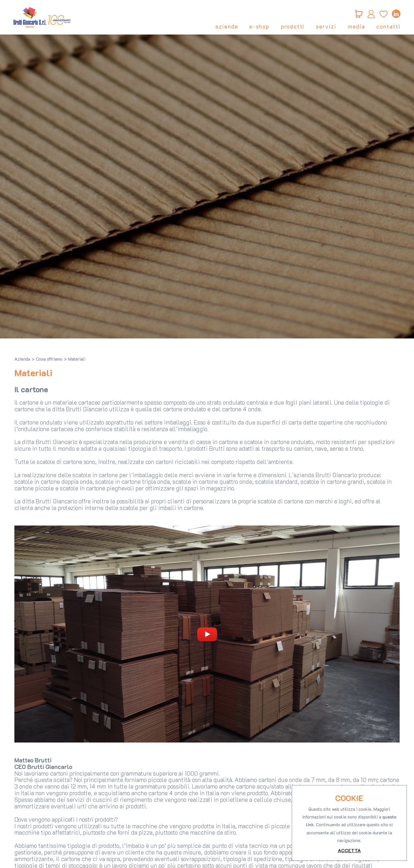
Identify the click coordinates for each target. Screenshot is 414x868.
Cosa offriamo (49, 359)
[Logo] (43, 17)
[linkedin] (395, 14)
